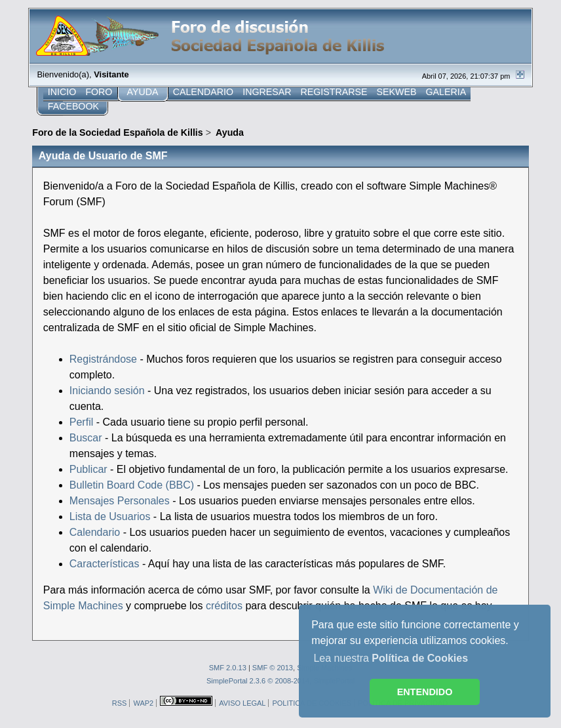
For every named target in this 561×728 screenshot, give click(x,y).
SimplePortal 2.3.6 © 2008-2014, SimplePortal (280, 681)
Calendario (95, 532)
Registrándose (103, 359)
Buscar (86, 438)
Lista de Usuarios (110, 516)
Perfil (81, 422)
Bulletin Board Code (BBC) (133, 485)
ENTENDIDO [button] (425, 692)
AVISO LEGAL (242, 703)
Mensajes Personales (120, 501)
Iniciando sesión (107, 391)
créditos (224, 606)
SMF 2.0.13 (228, 668)
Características (105, 564)
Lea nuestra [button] (391, 658)
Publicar (88, 469)
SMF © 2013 (273, 668)
